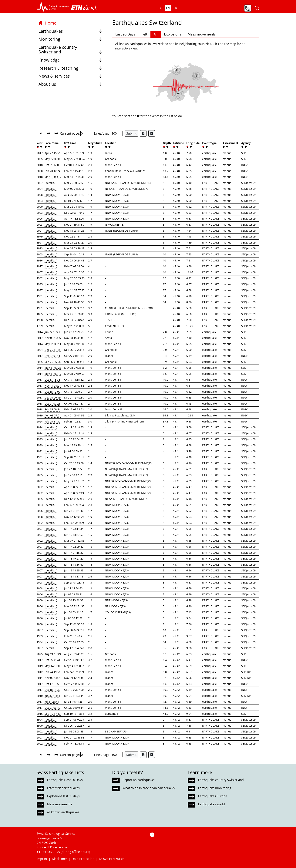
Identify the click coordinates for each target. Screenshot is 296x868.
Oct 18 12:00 (52, 392)
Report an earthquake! (139, 780)
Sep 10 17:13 (53, 714)
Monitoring (71, 39)
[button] (53, 7)
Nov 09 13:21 (53, 678)
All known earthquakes (63, 812)
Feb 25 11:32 (52, 421)
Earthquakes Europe (213, 796)
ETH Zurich (117, 859)
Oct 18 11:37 (52, 690)
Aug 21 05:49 (53, 654)
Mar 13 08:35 (53, 177)
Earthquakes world (211, 804)
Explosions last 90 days (63, 796)
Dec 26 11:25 (53, 350)
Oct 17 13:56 (52, 684)
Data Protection (83, 859)
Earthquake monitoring (215, 788)
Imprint (42, 859)
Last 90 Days (125, 34)
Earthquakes (71, 31)
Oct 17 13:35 (52, 380)
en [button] (168, 8)
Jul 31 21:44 (52, 702)
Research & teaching (71, 68)
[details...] (51, 183)
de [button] (161, 8)
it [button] (182, 8)
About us (71, 84)
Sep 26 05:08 (53, 362)
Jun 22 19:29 (52, 332)
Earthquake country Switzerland (71, 50)
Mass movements (202, 34)
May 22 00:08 (53, 159)
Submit (131, 133)
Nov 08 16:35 (53, 338)
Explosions (173, 34)
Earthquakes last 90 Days (65, 780)
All (156, 34)
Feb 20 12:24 (52, 171)
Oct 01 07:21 (52, 404)
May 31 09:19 (53, 374)
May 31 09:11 (53, 344)
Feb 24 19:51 (52, 672)
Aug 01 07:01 (53, 415)
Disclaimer (59, 859)
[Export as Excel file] (143, 133)
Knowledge (71, 60)
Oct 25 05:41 (52, 660)
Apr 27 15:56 (52, 153)
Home (47, 23)
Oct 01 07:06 (52, 165)
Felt (144, 34)
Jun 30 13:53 (52, 696)
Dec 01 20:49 (53, 397)
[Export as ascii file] (152, 133)
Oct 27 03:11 (52, 356)
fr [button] (175, 8)
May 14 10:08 (53, 666)
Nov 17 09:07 (53, 386)
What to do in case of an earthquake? (149, 788)
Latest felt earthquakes (63, 788)
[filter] (41, 147)
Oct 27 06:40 (52, 708)
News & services (71, 76)
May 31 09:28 (53, 368)
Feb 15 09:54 (52, 409)
